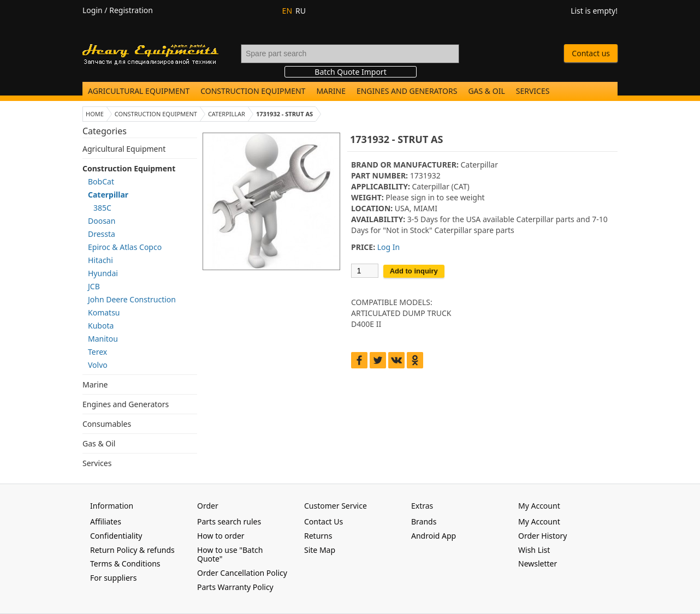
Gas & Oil (486, 91)
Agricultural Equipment (139, 91)
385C (102, 208)
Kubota (101, 326)
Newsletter (538, 564)
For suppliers (113, 578)
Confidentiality (116, 536)
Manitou (103, 339)
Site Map (320, 550)
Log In (388, 247)
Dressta (102, 234)
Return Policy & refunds (132, 550)
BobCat (101, 181)
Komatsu (104, 312)
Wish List (534, 550)
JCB (94, 286)
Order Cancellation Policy (242, 573)
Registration (131, 10)
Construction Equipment (253, 91)
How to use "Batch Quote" (230, 555)
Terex (97, 352)
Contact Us (324, 521)
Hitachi (100, 260)
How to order (221, 536)
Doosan (102, 221)
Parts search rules (229, 521)
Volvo (98, 365)
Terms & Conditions (125, 564)
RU (301, 11)
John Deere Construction (132, 299)
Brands (424, 521)
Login (93, 10)
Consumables (107, 424)
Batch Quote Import (350, 72)
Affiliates (106, 521)
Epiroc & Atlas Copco (125, 247)
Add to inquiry (414, 271)
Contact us (591, 53)
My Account (539, 521)
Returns (318, 536)
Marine (331, 91)
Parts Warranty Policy (235, 587)
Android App (434, 536)
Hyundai (103, 273)
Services (533, 91)
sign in (422, 197)
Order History (543, 536)
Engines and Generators (407, 91)
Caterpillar (108, 195)
